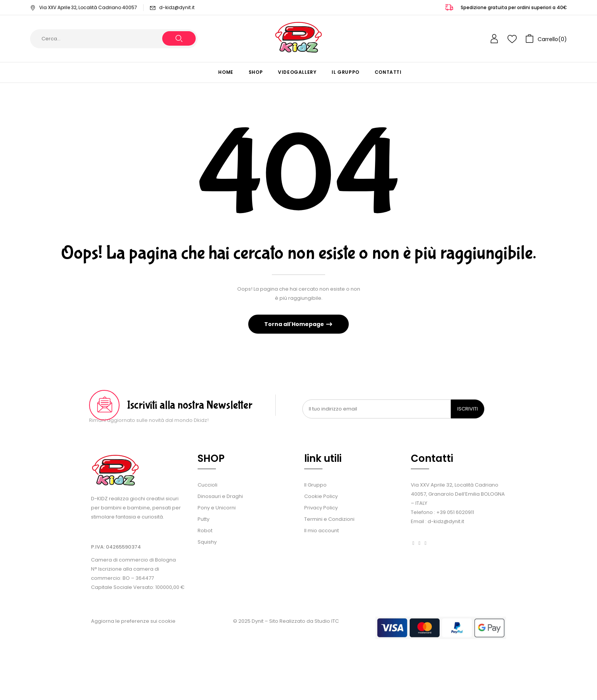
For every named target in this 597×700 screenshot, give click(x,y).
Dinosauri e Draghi (220, 496)
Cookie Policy (321, 496)
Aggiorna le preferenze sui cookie (133, 621)
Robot (205, 531)
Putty (204, 519)
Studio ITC (327, 621)
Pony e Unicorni (217, 508)
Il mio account (322, 531)
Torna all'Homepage (295, 324)
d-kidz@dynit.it (177, 7)
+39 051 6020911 (455, 512)
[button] (546, 39)
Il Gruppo (315, 485)
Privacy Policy (321, 508)
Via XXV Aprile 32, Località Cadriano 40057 (84, 7)
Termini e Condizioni (329, 519)
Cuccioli (208, 485)
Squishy (207, 542)
